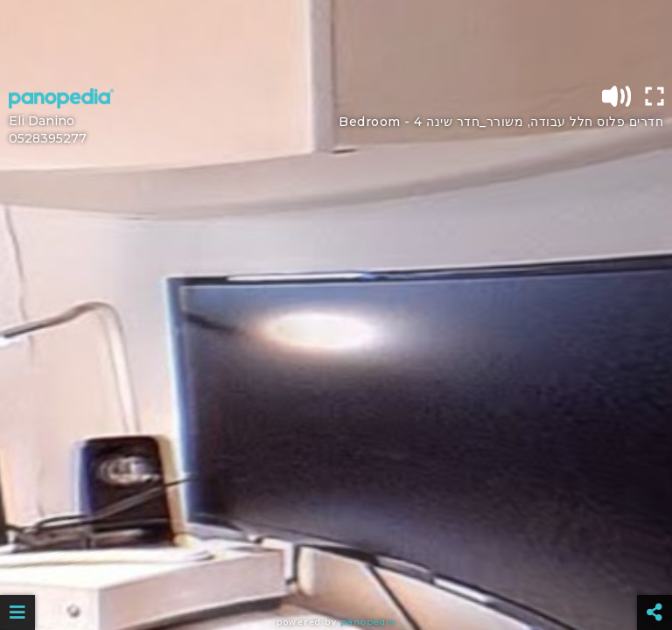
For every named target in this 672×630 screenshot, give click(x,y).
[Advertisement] (336, 39)
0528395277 (48, 138)
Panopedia (368, 622)
